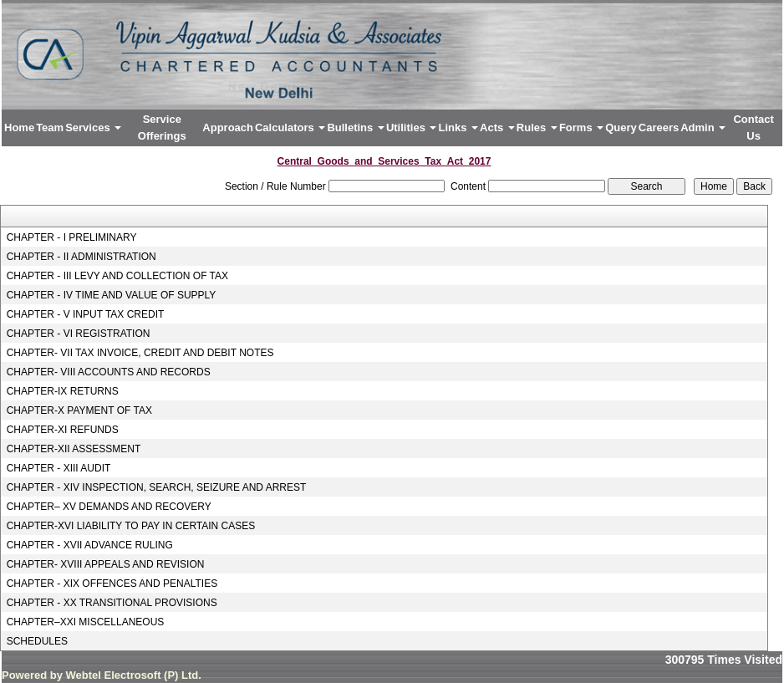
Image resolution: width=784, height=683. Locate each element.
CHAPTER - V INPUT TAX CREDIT (86, 314)
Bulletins (356, 127)
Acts (497, 127)
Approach (228, 127)
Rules (537, 127)
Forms (581, 127)
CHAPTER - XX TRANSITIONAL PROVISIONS (112, 603)
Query (621, 127)
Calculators (290, 127)
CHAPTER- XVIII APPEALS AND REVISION (106, 564)
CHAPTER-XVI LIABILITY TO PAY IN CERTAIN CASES (131, 526)
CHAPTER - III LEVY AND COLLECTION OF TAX (117, 276)
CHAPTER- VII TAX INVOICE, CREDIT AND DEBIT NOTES (140, 353)
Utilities (412, 127)
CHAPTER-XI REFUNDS (63, 430)
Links (458, 127)
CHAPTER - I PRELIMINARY (72, 237)
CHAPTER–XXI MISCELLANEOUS (86, 622)
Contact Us (753, 127)
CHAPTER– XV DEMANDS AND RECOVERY (109, 507)
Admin (703, 127)
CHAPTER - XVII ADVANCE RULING (90, 545)
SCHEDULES (37, 641)
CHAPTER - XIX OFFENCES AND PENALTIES (112, 584)
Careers (659, 127)
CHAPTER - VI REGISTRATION (79, 334)
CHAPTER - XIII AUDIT (59, 468)
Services (93, 127)
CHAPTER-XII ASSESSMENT (74, 449)
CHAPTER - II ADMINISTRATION (81, 257)
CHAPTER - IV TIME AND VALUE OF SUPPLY (112, 295)
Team (50, 127)
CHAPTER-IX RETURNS (63, 391)
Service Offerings (162, 127)
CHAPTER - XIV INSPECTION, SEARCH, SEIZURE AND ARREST (157, 487)
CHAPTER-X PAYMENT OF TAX (79, 410)
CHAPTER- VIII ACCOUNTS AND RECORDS (109, 372)
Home (19, 127)
